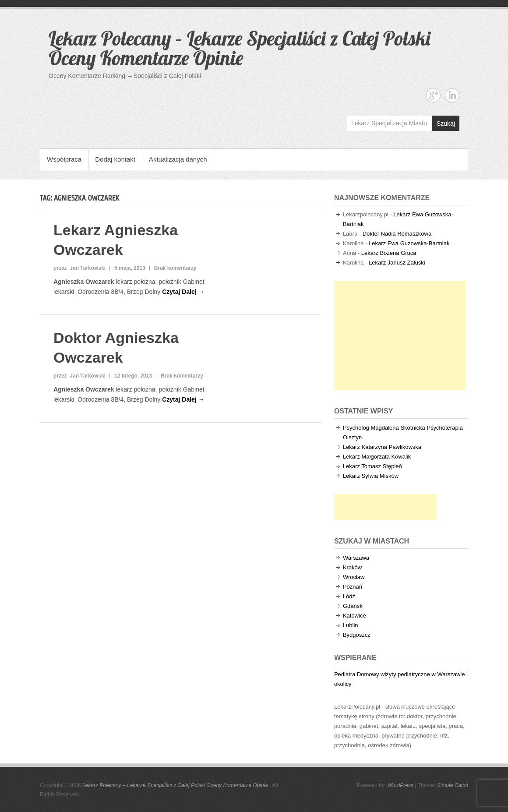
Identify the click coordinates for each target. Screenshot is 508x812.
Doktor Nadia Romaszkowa (397, 234)
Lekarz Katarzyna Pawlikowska (382, 447)
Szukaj (446, 124)
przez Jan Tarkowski (79, 268)
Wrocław (354, 577)
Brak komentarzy (175, 268)
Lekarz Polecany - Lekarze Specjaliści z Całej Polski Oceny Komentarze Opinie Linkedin (452, 95)
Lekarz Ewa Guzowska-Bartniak (409, 243)
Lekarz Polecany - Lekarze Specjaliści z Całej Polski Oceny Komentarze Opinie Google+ (433, 95)
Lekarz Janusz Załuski (397, 263)
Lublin (351, 625)
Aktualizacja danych (178, 159)
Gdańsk (353, 606)
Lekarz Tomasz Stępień (372, 466)
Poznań (353, 587)
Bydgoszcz (357, 635)
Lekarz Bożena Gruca (389, 253)
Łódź (349, 596)
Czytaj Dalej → (183, 292)
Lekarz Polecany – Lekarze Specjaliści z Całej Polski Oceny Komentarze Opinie (239, 48)
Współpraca (64, 159)
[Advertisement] (400, 335)
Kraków (352, 567)
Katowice (355, 616)
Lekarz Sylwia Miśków (371, 476)
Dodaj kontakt (115, 159)
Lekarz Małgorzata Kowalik (377, 457)
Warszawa (356, 558)
